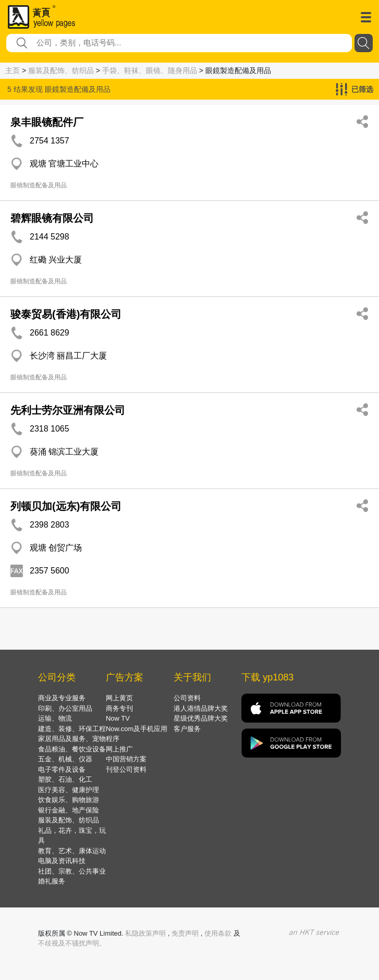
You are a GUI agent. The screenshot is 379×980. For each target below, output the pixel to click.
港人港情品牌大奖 (201, 708)
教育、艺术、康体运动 (72, 851)
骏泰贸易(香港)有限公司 (66, 314)
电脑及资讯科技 (62, 861)
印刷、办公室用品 (65, 708)
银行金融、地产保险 (69, 810)
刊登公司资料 (126, 769)
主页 (13, 70)
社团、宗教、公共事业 (72, 871)
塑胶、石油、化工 (65, 779)
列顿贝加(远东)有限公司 (66, 506)
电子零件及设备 (62, 769)
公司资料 (187, 698)
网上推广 (119, 749)
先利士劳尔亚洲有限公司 (68, 410)
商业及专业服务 (62, 698)
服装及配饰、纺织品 (61, 70)
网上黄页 (119, 698)
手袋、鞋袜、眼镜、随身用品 (150, 70)
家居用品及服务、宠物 (72, 739)
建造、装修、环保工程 (72, 729)
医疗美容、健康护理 (69, 790)
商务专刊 (119, 708)
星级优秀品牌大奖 (201, 718)
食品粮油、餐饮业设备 (72, 749)
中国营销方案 (126, 759)
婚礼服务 (52, 881)
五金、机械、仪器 (65, 759)
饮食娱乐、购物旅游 (69, 800)
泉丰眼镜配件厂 (47, 122)
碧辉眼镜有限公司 (52, 218)
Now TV (118, 718)
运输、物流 (55, 718)
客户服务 (187, 729)
